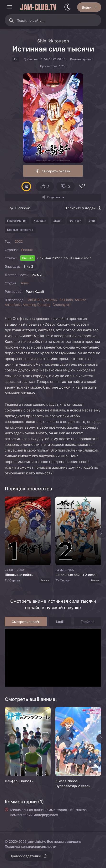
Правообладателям (25, 856)
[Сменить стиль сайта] (68, 7)
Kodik (60, 622)
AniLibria (66, 300)
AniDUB (34, 300)
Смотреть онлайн (56, 171)
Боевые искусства (20, 230)
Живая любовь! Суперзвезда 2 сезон (73, 783)
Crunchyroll (61, 305)
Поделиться (56, 197)
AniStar (80, 300)
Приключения (17, 221)
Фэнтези (75, 221)
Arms (25, 283)
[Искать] (11, 20)
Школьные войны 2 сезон (76, 575)
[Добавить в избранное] (82, 187)
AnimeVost (13, 305)
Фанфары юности (19, 781)
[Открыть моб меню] (10, 7)
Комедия (40, 221)
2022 (19, 241)
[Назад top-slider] (5, 533)
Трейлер (88, 622)
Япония (27, 250)
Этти (92, 221)
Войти (87, 7)
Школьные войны (19, 575)
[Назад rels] (5, 739)
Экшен (58, 221)
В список (23, 208)
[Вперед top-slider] (101, 533)
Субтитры (50, 300)
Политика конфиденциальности (30, 846)
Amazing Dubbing (37, 305)
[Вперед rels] (101, 739)
